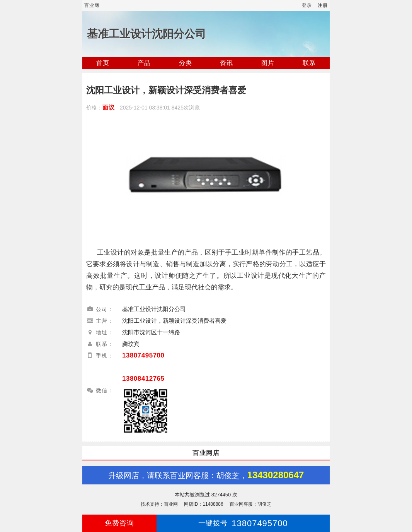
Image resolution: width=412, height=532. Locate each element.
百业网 (92, 5)
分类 (186, 63)
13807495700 (143, 355)
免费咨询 (119, 523)
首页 (103, 63)
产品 (144, 63)
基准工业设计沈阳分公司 (146, 34)
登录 (307, 5)
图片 (268, 63)
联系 (309, 63)
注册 (323, 5)
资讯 (226, 63)
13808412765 (143, 379)
